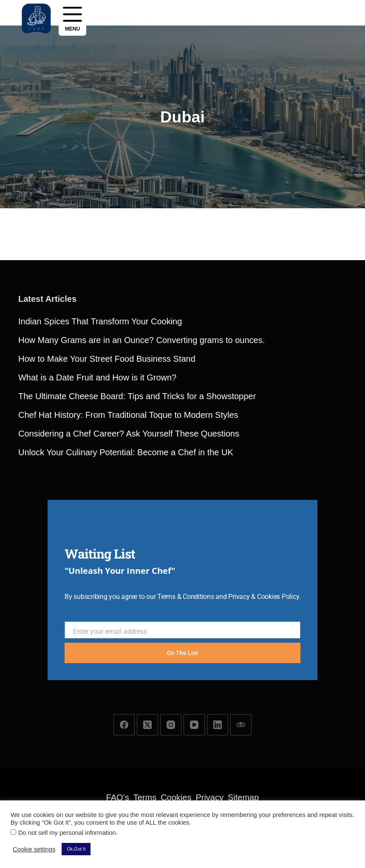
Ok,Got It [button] (76, 849)
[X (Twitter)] (147, 725)
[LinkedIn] (218, 725)
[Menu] (72, 18)
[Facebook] (124, 725)
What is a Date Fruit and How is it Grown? (97, 414)
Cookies (176, 797)
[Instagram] (171, 725)
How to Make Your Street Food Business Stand (107, 395)
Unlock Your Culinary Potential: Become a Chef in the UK (126, 489)
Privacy (209, 797)
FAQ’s (118, 797)
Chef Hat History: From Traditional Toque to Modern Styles (128, 451)
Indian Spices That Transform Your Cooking (100, 358)
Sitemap (243, 797)
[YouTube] (194, 725)
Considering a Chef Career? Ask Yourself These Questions (129, 470)
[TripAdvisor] (241, 725)
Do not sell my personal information (67, 833)
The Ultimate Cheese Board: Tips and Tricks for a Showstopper (137, 433)
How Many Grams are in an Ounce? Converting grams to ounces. (141, 377)
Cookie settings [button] (34, 849)
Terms (145, 797)
